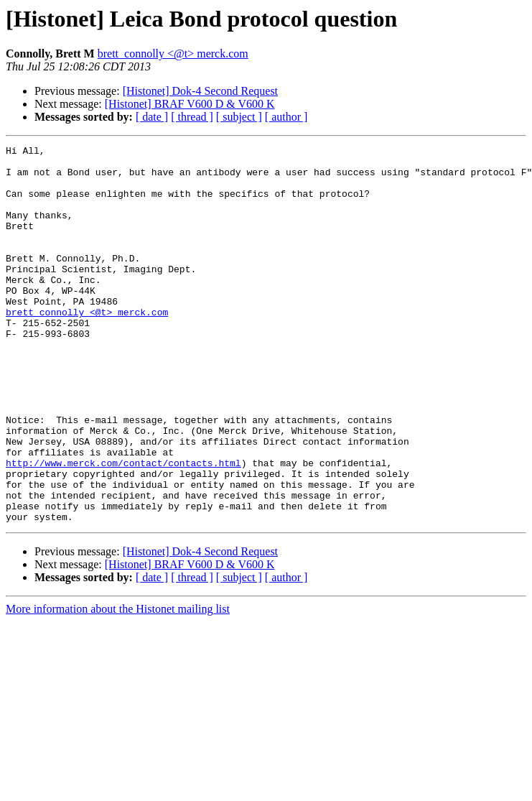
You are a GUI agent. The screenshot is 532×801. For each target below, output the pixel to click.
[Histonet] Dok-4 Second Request (200, 91)
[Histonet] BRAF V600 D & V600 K (190, 104)
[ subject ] (239, 117)
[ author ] (286, 117)
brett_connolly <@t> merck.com (173, 54)
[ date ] (152, 117)
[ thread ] (192, 117)
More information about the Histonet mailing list (118, 684)
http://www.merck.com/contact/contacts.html (123, 527)
